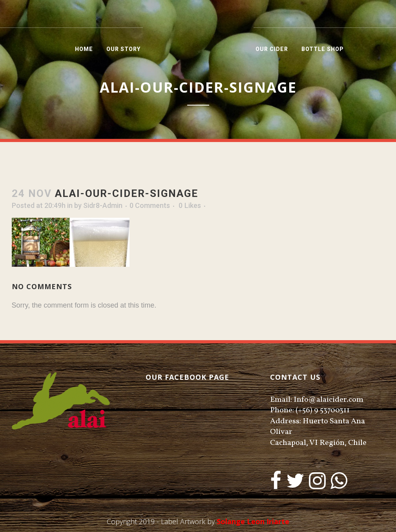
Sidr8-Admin (103, 205)
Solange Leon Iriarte (253, 521)
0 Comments (150, 205)
